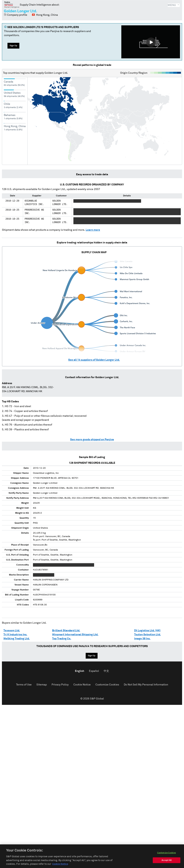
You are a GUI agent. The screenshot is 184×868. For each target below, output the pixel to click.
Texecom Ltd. (12, 631)
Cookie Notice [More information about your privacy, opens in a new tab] (60, 864)
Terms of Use (24, 685)
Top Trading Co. (62, 639)
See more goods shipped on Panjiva (92, 440)
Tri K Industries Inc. (15, 635)
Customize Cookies (107, 685)
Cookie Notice (82, 685)
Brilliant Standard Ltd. (66, 631)
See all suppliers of (94, 360)
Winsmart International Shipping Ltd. (75, 635)
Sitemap (42, 685)
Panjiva (12, 5)
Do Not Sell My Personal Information (146, 685)
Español (94, 671)
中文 (106, 671)
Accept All (167, 860)
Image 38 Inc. (142, 639)
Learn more (93, 230)
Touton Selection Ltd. (147, 635)
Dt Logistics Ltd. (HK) (147, 631)
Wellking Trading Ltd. (17, 639)
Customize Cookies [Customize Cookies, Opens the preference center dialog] (167, 853)
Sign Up (13, 46)
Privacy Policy (60, 685)
